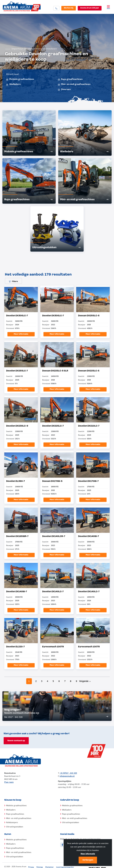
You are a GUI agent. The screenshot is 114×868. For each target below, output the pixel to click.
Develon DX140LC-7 (53, 592)
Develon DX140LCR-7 (54, 536)
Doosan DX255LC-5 (89, 316)
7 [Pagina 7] (65, 681)
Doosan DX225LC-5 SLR (55, 371)
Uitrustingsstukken (15, 827)
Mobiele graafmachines (20, 79)
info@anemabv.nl (67, 776)
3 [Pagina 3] (42, 681)
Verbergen (88, 860)
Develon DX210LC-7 (89, 426)
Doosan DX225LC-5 (89, 371)
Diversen (64, 90)
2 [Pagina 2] (36, 681)
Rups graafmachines (70, 79)
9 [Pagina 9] (76, 681)
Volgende (85, 681)
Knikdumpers (12, 822)
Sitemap (40, 867)
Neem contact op (16, 741)
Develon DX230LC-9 (17, 426)
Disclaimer (50, 867)
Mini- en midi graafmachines (74, 84)
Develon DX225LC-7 (53, 426)
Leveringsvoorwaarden (65, 867)
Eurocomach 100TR (53, 647)
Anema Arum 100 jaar (90, 8)
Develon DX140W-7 (88, 536)
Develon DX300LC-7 (17, 316)
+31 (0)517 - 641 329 (68, 773)
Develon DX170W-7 (88, 481)
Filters (13, 282)
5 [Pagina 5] (53, 681)
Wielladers (13, 84)
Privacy (31, 867)
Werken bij (69, 8)
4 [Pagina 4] (47, 681)
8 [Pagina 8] (71, 681)
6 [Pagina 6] (59, 681)
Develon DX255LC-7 (17, 371)
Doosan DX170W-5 (52, 481)
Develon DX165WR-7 (17, 536)
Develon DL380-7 (15, 481)
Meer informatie (88, 854)
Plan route (9, 782)
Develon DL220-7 (15, 647)
